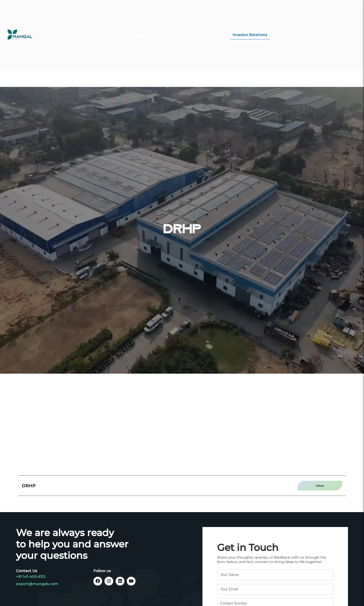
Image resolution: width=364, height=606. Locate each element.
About (80, 28)
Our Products (107, 28)
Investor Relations (250, 28)
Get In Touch (343, 28)
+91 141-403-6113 (31, 577)
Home (60, 28)
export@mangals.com (37, 584)
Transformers (141, 28)
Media (281, 28)
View (320, 486)
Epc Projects (174, 28)
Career (302, 28)
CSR (198, 28)
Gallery (218, 28)
